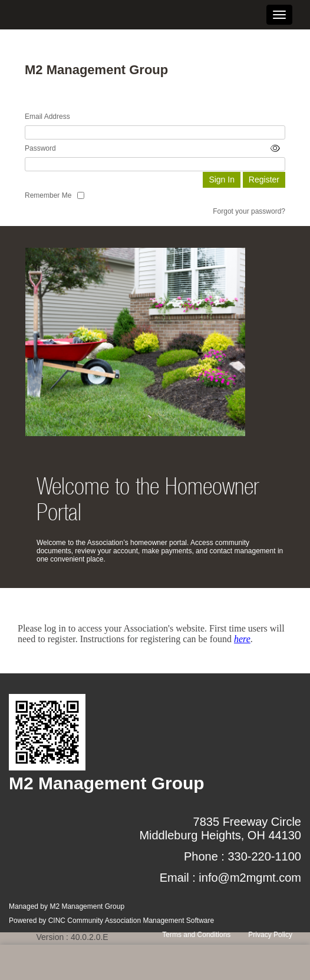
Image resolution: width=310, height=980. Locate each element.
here (242, 639)
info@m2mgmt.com (250, 878)
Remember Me (48, 195)
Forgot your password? (249, 211)
